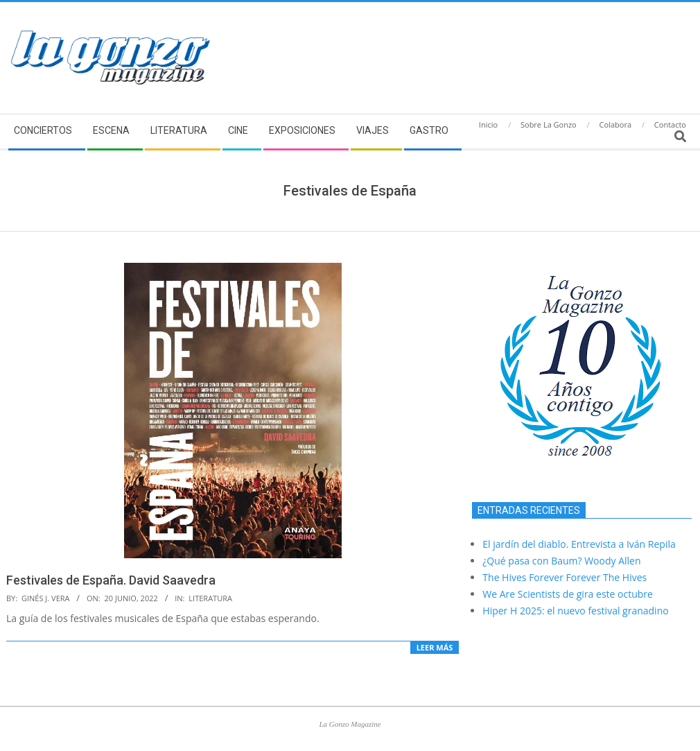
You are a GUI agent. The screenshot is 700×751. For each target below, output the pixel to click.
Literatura (210, 598)
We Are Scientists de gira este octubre (568, 594)
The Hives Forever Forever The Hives (565, 577)
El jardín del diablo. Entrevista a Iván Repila (579, 544)
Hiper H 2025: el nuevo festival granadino (575, 611)
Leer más (435, 647)
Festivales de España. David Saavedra (111, 580)
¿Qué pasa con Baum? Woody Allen (561, 561)
